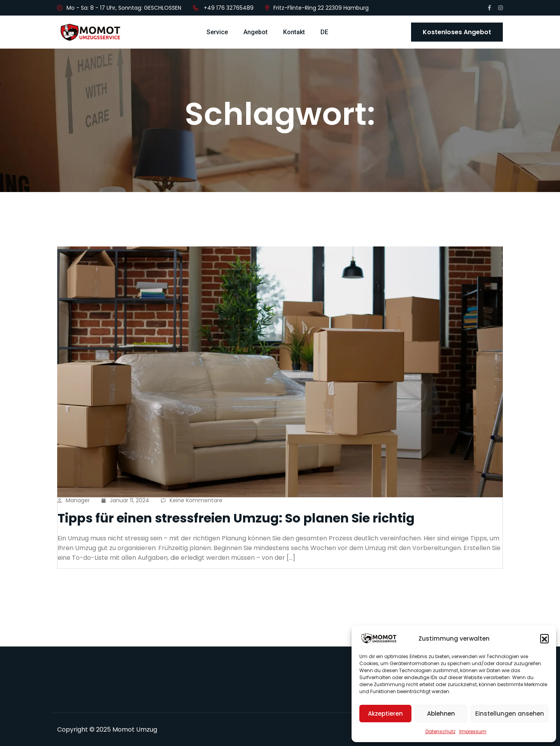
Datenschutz (440, 731)
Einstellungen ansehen (510, 714)
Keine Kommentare (192, 500)
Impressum (473, 731)
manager (74, 500)
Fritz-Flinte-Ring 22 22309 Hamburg (321, 8)
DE (324, 32)
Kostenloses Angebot (457, 32)
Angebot (255, 32)
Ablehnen (441, 714)
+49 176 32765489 (229, 8)
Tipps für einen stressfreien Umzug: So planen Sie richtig (236, 518)
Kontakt (294, 32)
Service (217, 32)
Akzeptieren (385, 714)
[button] (544, 638)
